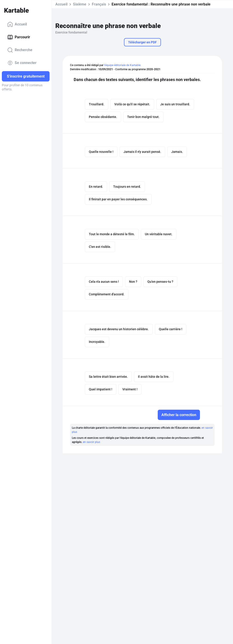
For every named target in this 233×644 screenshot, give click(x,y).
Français (99, 4)
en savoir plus (91, 442)
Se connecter (22, 63)
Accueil (17, 24)
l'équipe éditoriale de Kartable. (123, 65)
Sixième (80, 4)
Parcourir (19, 37)
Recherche (20, 50)
